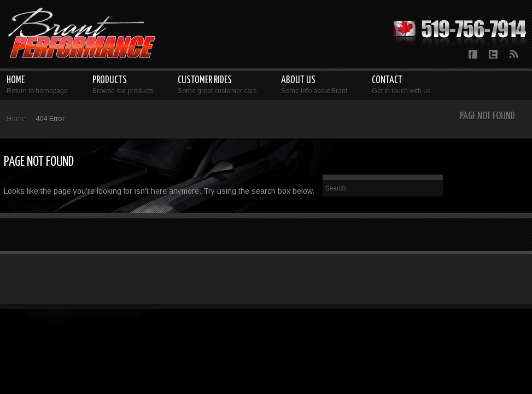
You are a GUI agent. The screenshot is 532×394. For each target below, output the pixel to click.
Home (16, 118)
